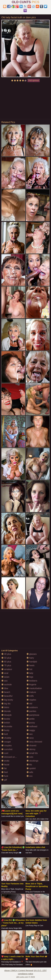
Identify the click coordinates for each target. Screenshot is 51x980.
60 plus (6, 662)
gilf (4, 780)
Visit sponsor (34, 80)
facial (5, 765)
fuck (5, 776)
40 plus (6, 654)
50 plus (6, 658)
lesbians (32, 681)
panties (31, 711)
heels (31, 665)
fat (4, 768)
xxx (30, 776)
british (6, 723)
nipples (31, 700)
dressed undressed (12, 757)
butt (5, 734)
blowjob (6, 715)
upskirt (31, 768)
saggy (31, 730)
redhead (32, 726)
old (29, 704)
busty (5, 730)
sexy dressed (34, 742)
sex (30, 734)
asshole (7, 685)
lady (30, 673)
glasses (32, 654)
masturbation (34, 688)
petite (31, 719)
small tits (32, 753)
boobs (6, 719)
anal (5, 673)
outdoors (32, 707)
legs (30, 677)
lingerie (31, 685)
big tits (6, 704)
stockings (32, 761)
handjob (32, 662)
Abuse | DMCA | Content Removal (19, 970)
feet (5, 772)
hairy (30, 658)
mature (31, 692)
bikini (5, 707)
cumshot (7, 749)
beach (6, 692)
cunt (5, 753)
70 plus (6, 665)
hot (29, 669)
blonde (6, 711)
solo (30, 757)
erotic (5, 761)
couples (7, 746)
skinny (31, 749)
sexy (30, 738)
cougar (6, 742)
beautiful (7, 696)
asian (5, 677)
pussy (31, 723)
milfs (30, 696)
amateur (7, 669)
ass (4, 681)
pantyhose (33, 715)
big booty (7, 700)
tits (29, 765)
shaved (31, 746)
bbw (5, 688)
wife (30, 772)
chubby (6, 738)
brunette (7, 726)
